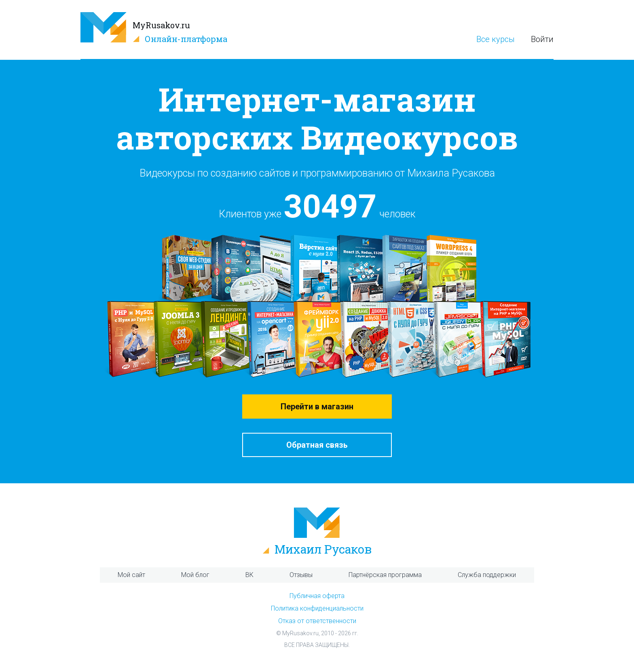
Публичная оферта (317, 596)
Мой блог (195, 575)
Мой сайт (131, 575)
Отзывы (301, 575)
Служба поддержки (487, 575)
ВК (249, 575)
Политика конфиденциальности (317, 608)
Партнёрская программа (385, 575)
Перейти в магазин (317, 407)
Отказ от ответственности (317, 621)
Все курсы (496, 39)
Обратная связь (317, 445)
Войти (542, 39)
